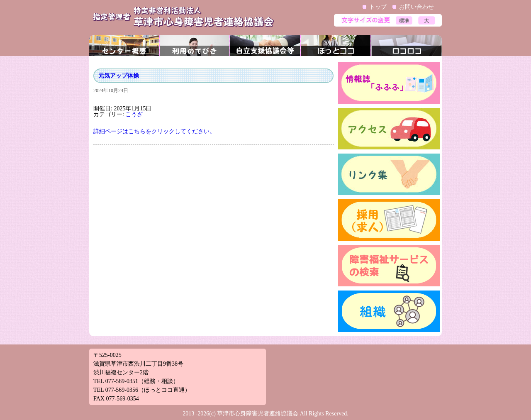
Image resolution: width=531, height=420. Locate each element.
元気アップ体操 (119, 76)
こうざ (134, 114)
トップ (378, 7)
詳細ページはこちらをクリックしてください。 (154, 131)
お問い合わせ (417, 7)
